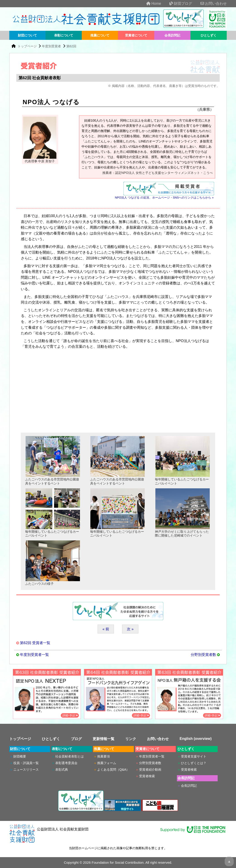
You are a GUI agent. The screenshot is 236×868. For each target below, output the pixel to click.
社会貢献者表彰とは (70, 756)
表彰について (64, 35)
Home (150, 4)
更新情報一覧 (104, 739)
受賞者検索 (147, 776)
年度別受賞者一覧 (34, 655)
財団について (27, 35)
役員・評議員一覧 (26, 763)
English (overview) (196, 739)
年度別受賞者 (51, 46)
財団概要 (20, 756)
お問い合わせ (210, 4)
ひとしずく (209, 35)
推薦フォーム (107, 763)
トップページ (28, 46)
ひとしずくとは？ (194, 763)
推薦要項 (104, 756)
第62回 (71, 46)
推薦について (100, 35)
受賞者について (136, 35)
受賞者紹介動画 (150, 770)
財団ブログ (177, 4)
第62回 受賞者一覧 (35, 643)
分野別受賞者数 (203, 655)
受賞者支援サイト (194, 756)
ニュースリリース (26, 770)
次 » (130, 629)
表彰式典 (62, 770)
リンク (131, 739)
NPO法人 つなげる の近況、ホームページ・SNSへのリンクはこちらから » (164, 198)
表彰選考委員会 (66, 763)
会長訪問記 (172, 35)
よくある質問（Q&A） (113, 770)
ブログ (76, 739)
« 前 (106, 629)
